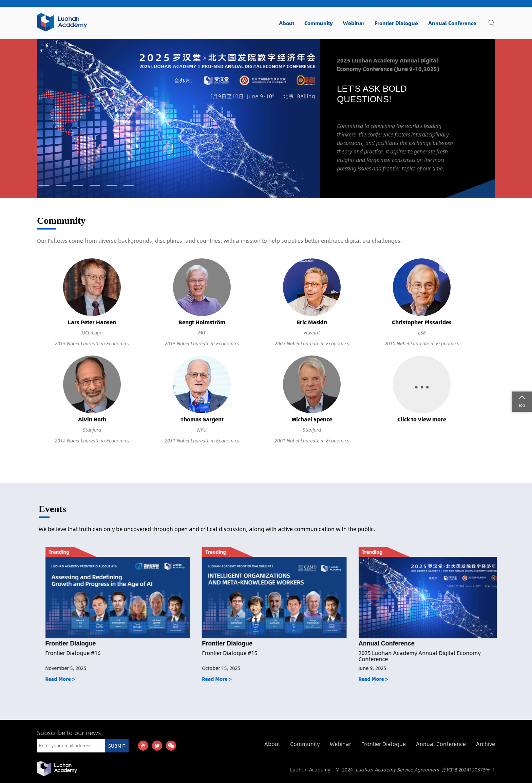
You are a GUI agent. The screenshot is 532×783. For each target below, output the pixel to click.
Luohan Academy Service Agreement (397, 769)
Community (61, 221)
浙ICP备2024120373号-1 (469, 769)
